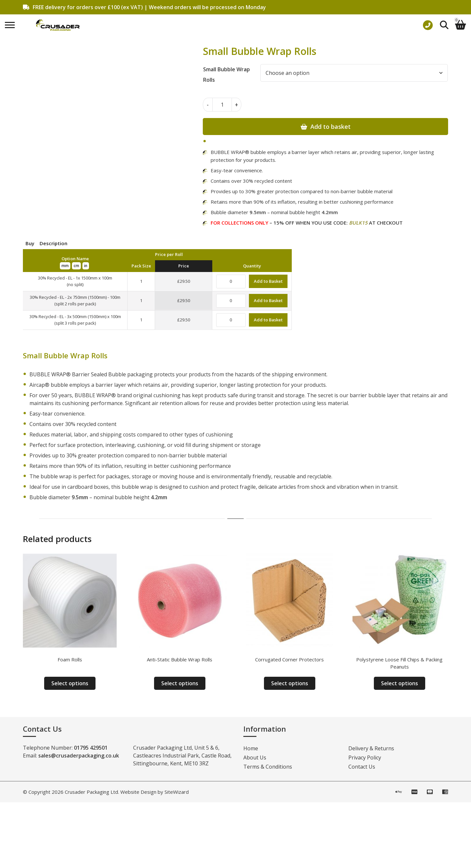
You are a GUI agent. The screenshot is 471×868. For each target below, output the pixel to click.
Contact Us (362, 767)
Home (251, 748)
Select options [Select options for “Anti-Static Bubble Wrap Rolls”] (180, 683)
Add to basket (331, 127)
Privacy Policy (365, 757)
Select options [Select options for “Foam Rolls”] (70, 683)
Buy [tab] (30, 243)
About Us (255, 757)
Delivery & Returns (371, 748)
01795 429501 (91, 748)
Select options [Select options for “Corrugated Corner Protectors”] (290, 683)
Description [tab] (53, 243)
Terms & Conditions (268, 767)
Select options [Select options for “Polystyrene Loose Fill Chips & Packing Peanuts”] (400, 683)
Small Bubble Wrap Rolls (227, 75)
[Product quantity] (222, 105)
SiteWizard (177, 792)
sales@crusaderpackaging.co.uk (79, 756)
